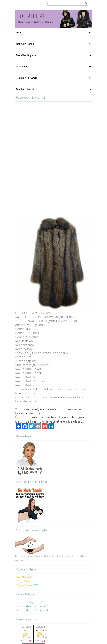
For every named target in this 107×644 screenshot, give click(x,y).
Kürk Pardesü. (30, 381)
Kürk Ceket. (28, 369)
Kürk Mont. (28, 377)
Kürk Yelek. (28, 385)
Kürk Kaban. (29, 373)
